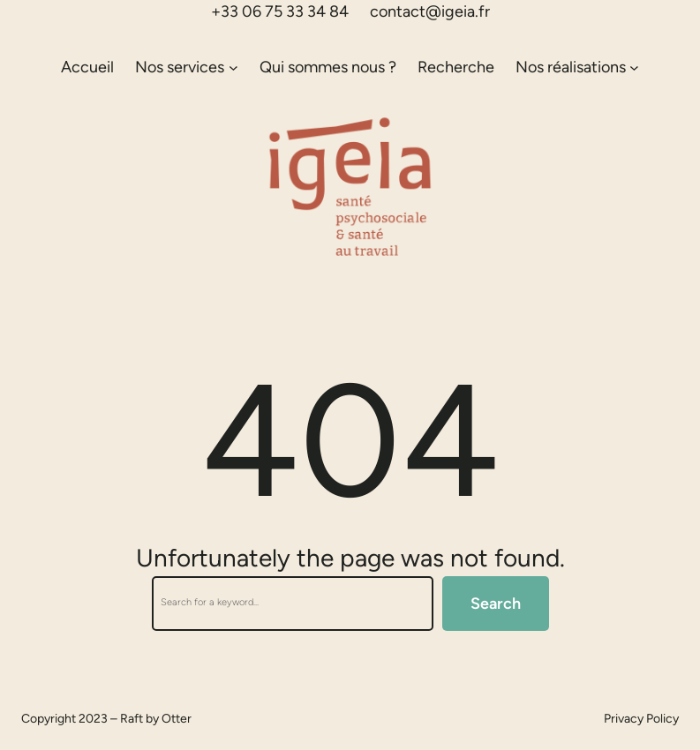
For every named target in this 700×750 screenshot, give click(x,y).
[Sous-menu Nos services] (233, 67)
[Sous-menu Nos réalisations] (634, 67)
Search (496, 604)
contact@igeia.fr (430, 11)
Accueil (87, 67)
